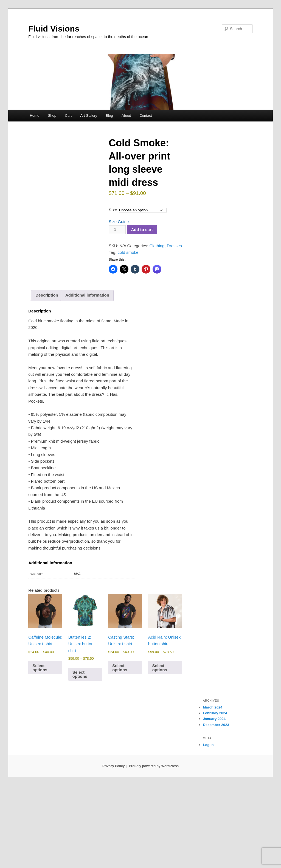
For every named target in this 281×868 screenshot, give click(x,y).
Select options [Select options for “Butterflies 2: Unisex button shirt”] (80, 757)
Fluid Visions (54, 29)
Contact (146, 116)
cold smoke (128, 252)
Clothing (157, 246)
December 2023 (216, 807)
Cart (68, 116)
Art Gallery (89, 116)
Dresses (174, 246)
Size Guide (119, 222)
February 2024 (215, 796)
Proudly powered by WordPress (154, 849)
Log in (208, 828)
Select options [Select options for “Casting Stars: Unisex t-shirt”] (120, 750)
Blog (109, 116)
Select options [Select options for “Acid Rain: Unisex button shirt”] (160, 750)
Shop (52, 116)
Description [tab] (47, 378)
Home (34, 116)
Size (113, 210)
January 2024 (214, 802)
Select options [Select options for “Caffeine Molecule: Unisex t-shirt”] (40, 750)
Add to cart (142, 230)
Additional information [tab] (87, 378)
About (126, 116)
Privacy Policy (113, 849)
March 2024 (213, 790)
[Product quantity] (117, 229)
